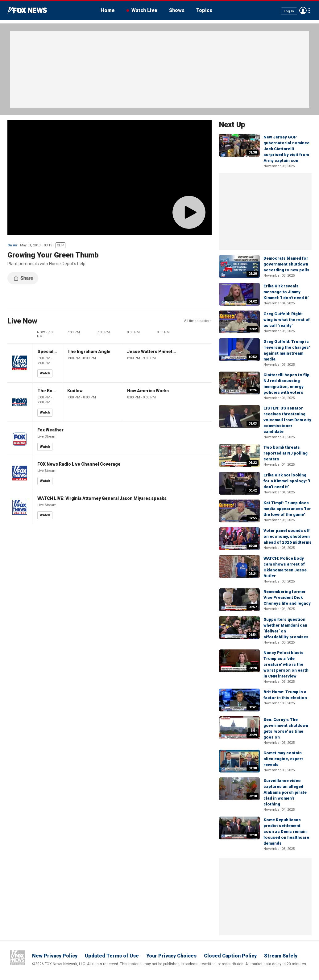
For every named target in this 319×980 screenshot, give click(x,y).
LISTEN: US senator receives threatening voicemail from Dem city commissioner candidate (287, 420)
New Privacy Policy (55, 956)
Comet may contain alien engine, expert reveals (283, 759)
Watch (45, 373)
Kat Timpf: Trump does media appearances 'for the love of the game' (287, 509)
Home (108, 10)
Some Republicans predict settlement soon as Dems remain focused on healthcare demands (286, 832)
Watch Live (144, 10)
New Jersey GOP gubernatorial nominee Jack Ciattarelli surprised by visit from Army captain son (286, 149)
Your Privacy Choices (171, 956)
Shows (177, 10)
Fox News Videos (27, 10)
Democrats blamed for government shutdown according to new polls (286, 264)
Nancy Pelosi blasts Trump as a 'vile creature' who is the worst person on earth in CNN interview (286, 664)
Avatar (303, 10)
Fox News (17, 958)
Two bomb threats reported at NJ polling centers (286, 453)
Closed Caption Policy (230, 956)
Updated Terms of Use (112, 956)
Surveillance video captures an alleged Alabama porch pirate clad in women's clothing (285, 792)
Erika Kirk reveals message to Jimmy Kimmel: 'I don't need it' (286, 292)
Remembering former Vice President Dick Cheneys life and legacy (287, 597)
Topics (204, 10)
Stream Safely (281, 956)
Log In (289, 11)
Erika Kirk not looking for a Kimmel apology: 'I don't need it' (287, 481)
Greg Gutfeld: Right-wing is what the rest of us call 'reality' (287, 320)
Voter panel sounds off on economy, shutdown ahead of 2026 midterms (288, 536)
